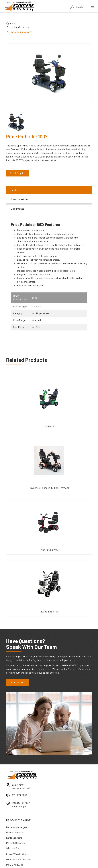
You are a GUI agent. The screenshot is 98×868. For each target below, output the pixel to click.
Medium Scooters (20, 27)
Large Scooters (14, 838)
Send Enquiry (18, 173)
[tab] (49, 190)
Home (13, 23)
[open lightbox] (16, 123)
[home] (18, 6)
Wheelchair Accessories (19, 859)
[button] (93, 6)
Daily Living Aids (15, 865)
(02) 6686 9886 (20, 795)
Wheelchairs (12, 848)
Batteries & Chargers (17, 827)
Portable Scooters (16, 843)
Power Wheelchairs (16, 854)
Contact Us (18, 682)
